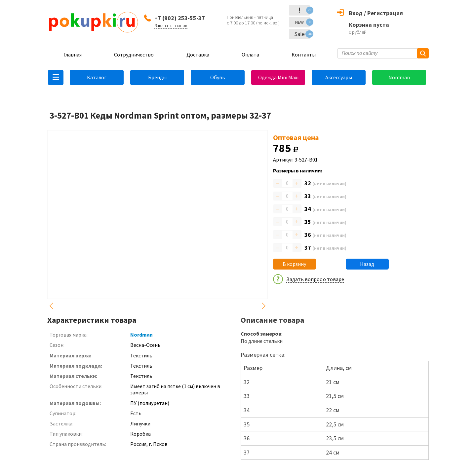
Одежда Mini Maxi (278, 77)
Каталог (97, 77)
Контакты (304, 55)
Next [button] (264, 306)
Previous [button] (51, 306)
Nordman (399, 77)
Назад (367, 264)
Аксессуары (339, 77)
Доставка (198, 55)
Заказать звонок (171, 25)
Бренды (157, 77)
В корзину (294, 264)
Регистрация (385, 13)
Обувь (218, 77)
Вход (356, 13)
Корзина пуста (369, 25)
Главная (73, 55)
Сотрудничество (134, 55)
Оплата (250, 55)
